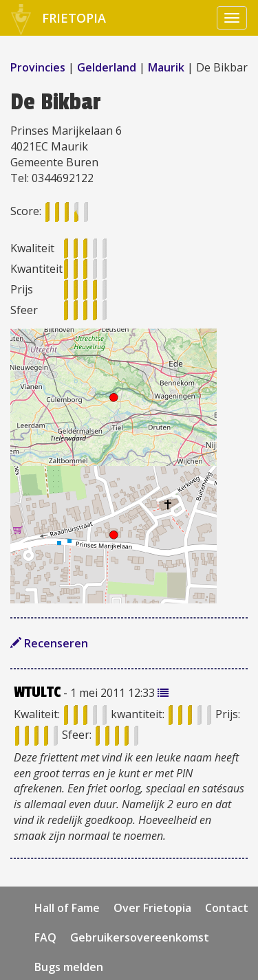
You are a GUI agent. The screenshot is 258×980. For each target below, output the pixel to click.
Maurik (166, 67)
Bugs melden (69, 967)
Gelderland (107, 67)
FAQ (45, 937)
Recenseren (49, 643)
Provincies (39, 67)
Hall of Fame (67, 908)
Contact (227, 908)
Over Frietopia (152, 908)
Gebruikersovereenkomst (140, 937)
